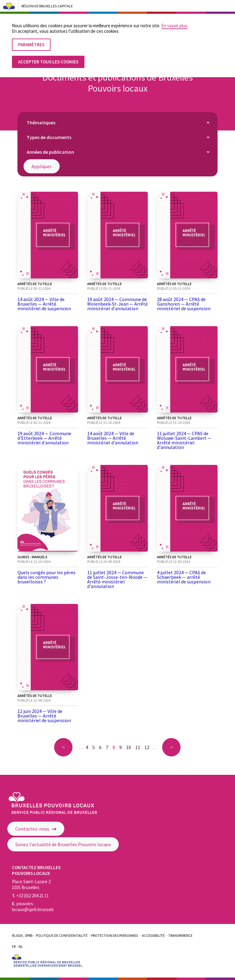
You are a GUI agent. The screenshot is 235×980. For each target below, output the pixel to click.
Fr (14, 946)
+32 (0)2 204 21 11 (30, 896)
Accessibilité (153, 935)
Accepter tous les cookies (48, 56)
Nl (21, 946)
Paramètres (31, 39)
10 (130, 747)
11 (139, 747)
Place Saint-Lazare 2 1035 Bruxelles (31, 884)
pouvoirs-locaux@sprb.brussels (33, 907)
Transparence (180, 935)
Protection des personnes (115, 935)
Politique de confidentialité (62, 935)
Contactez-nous (36, 829)
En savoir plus (174, 20)
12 (148, 747)
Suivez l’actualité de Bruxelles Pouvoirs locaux (63, 844)
